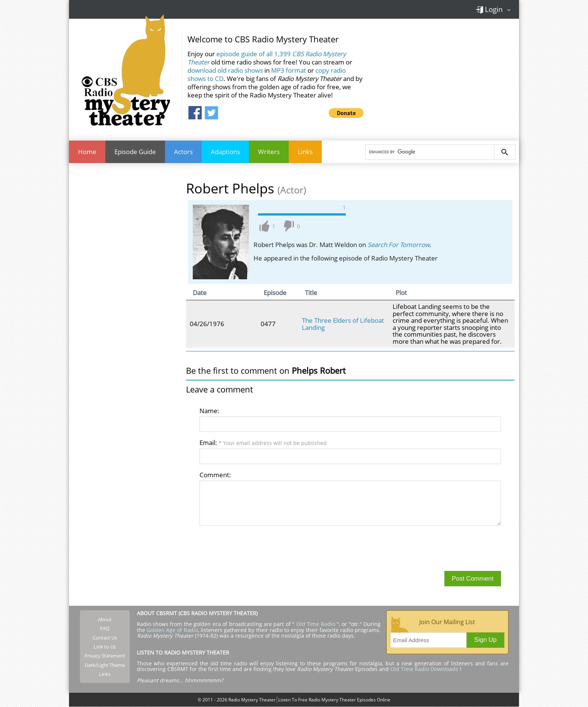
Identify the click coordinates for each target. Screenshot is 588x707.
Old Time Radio (316, 624)
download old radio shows (225, 70)
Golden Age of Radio (172, 630)
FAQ (105, 629)
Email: (263, 443)
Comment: (215, 475)
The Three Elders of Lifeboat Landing (343, 324)
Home (87, 152)
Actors (183, 152)
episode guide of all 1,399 (267, 58)
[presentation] (256, 548)
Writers (269, 152)
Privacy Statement (105, 656)
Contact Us (105, 638)
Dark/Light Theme (105, 665)
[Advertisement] (444, 75)
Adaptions (225, 152)
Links (305, 152)
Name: (209, 411)
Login (489, 9)
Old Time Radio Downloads (425, 669)
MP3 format (289, 70)
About (105, 619)
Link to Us (105, 647)
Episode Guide (135, 152)
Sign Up (486, 640)
